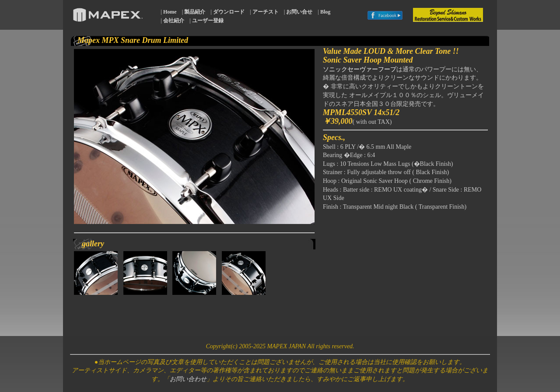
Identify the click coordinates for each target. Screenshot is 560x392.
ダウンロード (229, 12)
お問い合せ (299, 12)
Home (170, 12)
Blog (325, 12)
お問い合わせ (188, 379)
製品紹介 (195, 12)
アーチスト (266, 12)
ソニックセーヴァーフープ (360, 69)
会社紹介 (174, 21)
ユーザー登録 (208, 21)
